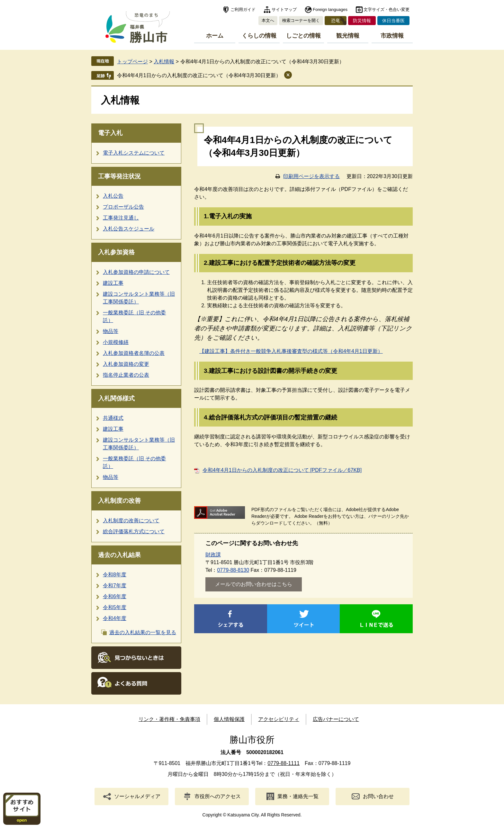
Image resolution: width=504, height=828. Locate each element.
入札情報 (164, 62)
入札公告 (113, 196)
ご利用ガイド (243, 9)
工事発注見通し (121, 218)
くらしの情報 (259, 36)
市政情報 (392, 36)
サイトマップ (284, 9)
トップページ (132, 62)
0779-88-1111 (283, 763)
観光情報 (348, 36)
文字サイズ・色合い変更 (387, 9)
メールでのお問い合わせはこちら (254, 584)
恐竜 (336, 21)
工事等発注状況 (119, 176)
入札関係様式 (116, 398)
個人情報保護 (229, 719)
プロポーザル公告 (123, 207)
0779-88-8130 (233, 570)
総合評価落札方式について (134, 531)
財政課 (213, 555)
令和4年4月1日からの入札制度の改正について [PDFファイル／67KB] (282, 470)
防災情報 (362, 21)
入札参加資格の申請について (136, 272)
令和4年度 (115, 618)
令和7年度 (115, 585)
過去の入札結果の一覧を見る (143, 632)
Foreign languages (330, 9)
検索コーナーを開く (301, 20)
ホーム (215, 36)
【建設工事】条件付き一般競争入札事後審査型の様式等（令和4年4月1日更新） (291, 351)
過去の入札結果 (119, 555)
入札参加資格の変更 (126, 364)
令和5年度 (115, 607)
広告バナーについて (336, 719)
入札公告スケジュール (129, 229)
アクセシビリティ (279, 719)
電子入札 (110, 133)
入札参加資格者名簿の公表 (134, 353)
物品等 (111, 331)
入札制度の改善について (131, 521)
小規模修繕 (116, 342)
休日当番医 (393, 21)
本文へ (268, 20)
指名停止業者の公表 (126, 375)
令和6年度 (115, 596)
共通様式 (113, 418)
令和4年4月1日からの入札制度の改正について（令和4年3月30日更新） (199, 75)
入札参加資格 (116, 252)
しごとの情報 (303, 36)
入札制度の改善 (119, 501)
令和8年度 (115, 575)
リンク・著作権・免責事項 (169, 719)
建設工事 (113, 283)
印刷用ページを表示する (311, 176)
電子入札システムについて (134, 153)
